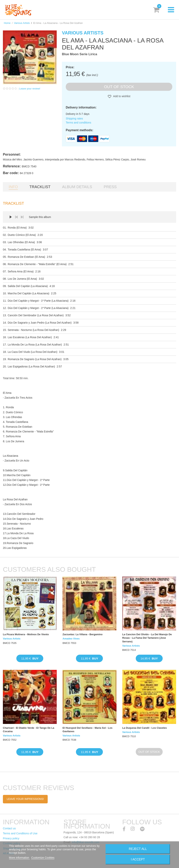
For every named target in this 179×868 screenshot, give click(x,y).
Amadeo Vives (71, 639)
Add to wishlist (121, 96)
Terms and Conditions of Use (20, 833)
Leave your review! (30, 89)
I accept (138, 859)
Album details (77, 187)
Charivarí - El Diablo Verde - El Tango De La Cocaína (29, 730)
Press (110, 187)
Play (11, 217)
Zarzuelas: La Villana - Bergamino (82, 634)
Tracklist (40, 187)
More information (20, 858)
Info (13, 187)
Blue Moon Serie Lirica (80, 54)
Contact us (9, 828)
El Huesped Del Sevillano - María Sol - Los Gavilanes (87, 730)
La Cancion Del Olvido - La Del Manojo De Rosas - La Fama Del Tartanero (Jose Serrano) (147, 638)
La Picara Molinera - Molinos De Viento (26, 634)
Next (22, 217)
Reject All (138, 849)
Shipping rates (74, 119)
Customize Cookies (43, 858)
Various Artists (22, 23)
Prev (16, 217)
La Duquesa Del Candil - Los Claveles (145, 728)
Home (7, 23)
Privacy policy (11, 838)
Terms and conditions (78, 123)
